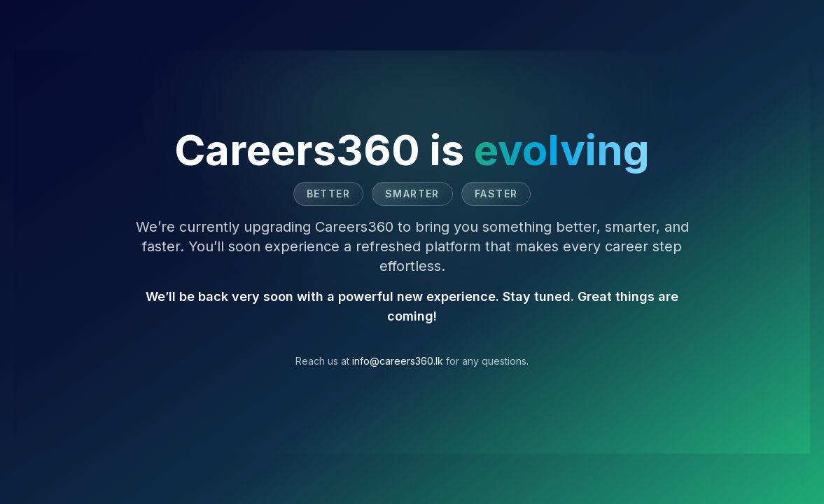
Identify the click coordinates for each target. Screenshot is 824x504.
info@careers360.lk (398, 361)
